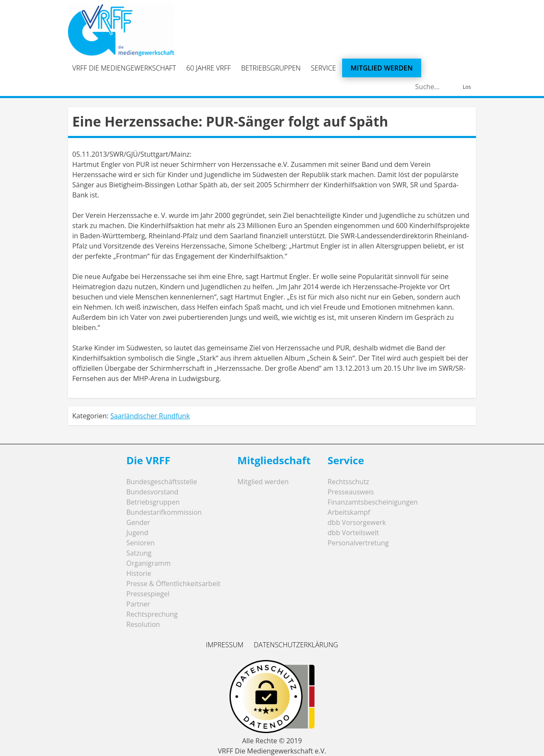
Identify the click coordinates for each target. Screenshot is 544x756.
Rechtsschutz (348, 482)
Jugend (137, 533)
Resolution (143, 624)
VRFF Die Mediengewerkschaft (124, 68)
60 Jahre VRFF (208, 68)
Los (467, 87)
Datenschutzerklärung (296, 645)
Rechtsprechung (152, 614)
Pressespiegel (148, 594)
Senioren (140, 543)
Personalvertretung (358, 543)
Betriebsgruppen (271, 68)
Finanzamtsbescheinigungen (373, 502)
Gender (138, 522)
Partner (138, 604)
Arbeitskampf (349, 512)
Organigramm (148, 563)
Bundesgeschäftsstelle (161, 482)
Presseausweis (351, 492)
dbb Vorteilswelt (353, 533)
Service (324, 68)
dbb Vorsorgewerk (357, 522)
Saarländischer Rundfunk (150, 416)
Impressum (224, 645)
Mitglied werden (382, 68)
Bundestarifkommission (164, 512)
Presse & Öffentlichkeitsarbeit (173, 584)
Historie (139, 573)
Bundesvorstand (152, 492)
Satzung (139, 553)
